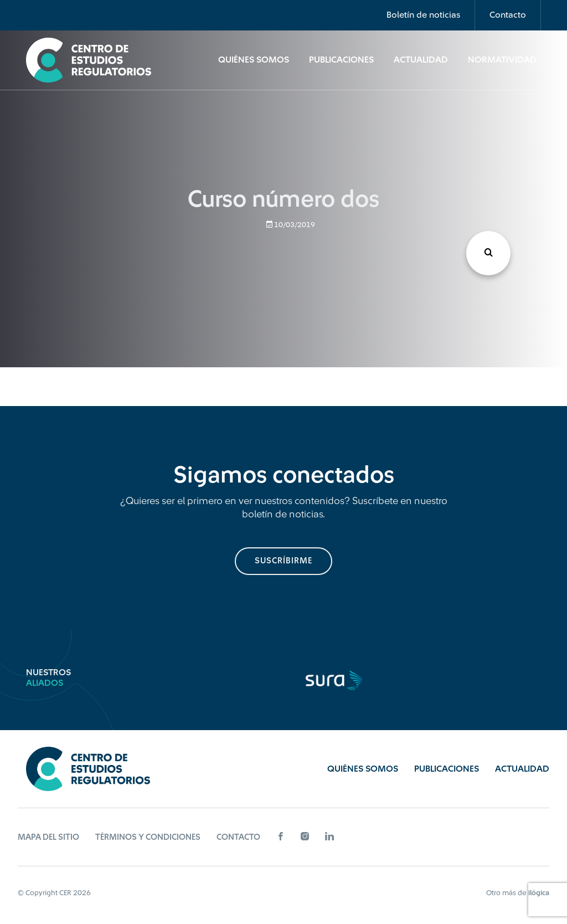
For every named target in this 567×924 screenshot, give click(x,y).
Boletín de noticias (423, 15)
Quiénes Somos (254, 60)
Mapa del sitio (48, 837)
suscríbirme (283, 561)
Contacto (508, 15)
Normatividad (502, 60)
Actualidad (421, 60)
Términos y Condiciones (148, 837)
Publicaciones (341, 60)
